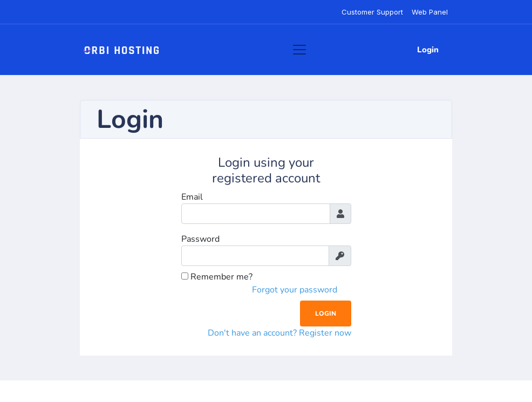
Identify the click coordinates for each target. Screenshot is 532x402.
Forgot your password (295, 290)
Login (428, 50)
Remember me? (217, 277)
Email (192, 197)
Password (200, 239)
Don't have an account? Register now (279, 333)
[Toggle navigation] (299, 50)
